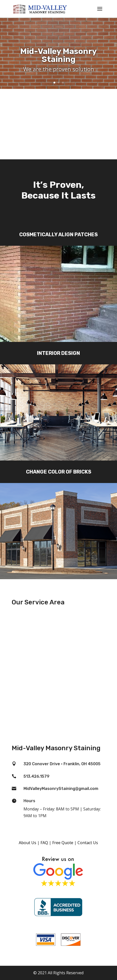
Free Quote (63, 843)
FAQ (44, 843)
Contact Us (88, 843)
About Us (27, 843)
